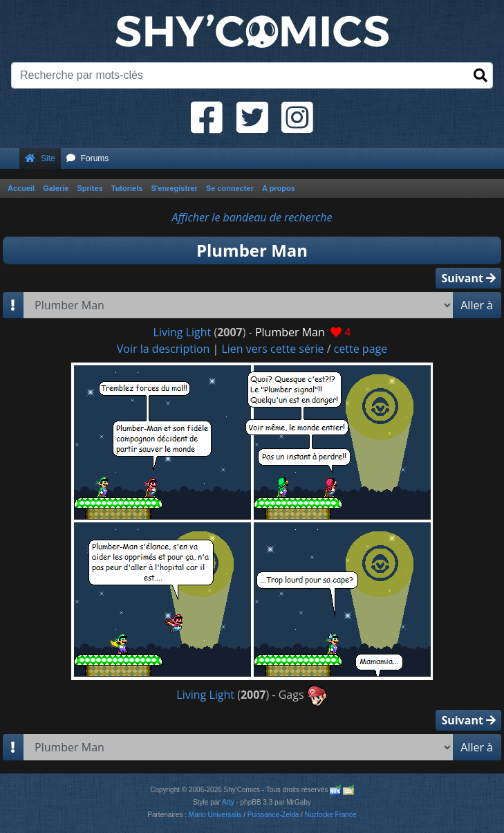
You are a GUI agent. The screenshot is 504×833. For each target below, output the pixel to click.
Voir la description (164, 349)
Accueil (21, 188)
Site (40, 158)
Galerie (56, 188)
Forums (88, 158)
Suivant (468, 278)
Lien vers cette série (272, 349)
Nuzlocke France (331, 815)
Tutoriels (127, 188)
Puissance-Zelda (273, 815)
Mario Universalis (215, 815)
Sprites (90, 188)
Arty (228, 802)
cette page (361, 349)
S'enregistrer (174, 188)
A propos (279, 188)
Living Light (183, 332)
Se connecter (230, 188)
